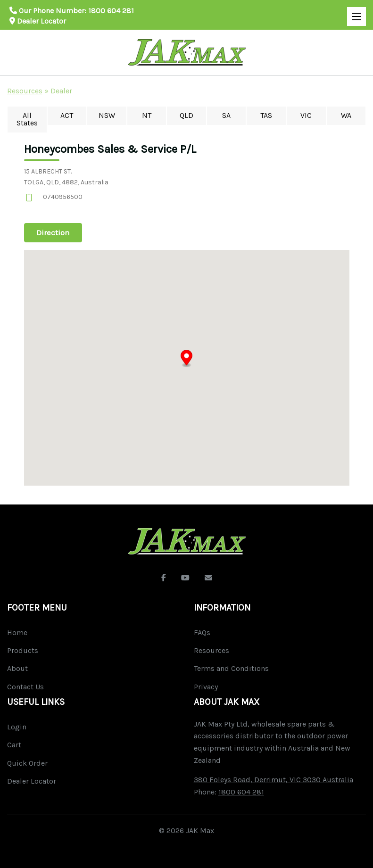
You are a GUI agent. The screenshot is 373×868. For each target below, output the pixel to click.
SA (226, 115)
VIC (306, 115)
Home (17, 632)
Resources (25, 91)
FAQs (202, 632)
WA (346, 115)
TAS (266, 115)
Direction (53, 232)
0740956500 (63, 197)
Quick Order (27, 763)
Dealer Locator (38, 21)
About (17, 668)
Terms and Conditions (231, 668)
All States (27, 119)
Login (17, 727)
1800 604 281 (111, 11)
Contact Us (25, 687)
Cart (14, 745)
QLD (186, 115)
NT (147, 115)
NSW (107, 115)
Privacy (206, 687)
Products (23, 650)
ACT (67, 115)
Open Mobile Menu (354, 12)
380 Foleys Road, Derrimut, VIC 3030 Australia (274, 780)
